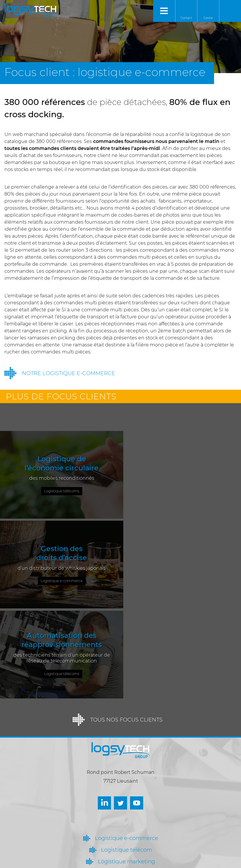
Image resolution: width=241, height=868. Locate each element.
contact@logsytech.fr (119, 852)
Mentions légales (90, 862)
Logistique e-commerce (127, 748)
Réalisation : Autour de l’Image (138, 862)
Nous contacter (111, 824)
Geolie (208, 18)
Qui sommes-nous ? (126, 783)
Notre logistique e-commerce (69, 373)
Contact (186, 18)
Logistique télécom (127, 759)
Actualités (127, 794)
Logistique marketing (126, 771)
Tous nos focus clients (126, 629)
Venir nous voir (111, 838)
